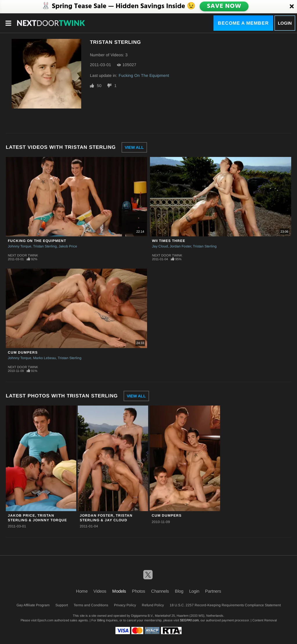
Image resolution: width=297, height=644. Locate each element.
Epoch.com (45, 620)
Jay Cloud (160, 246)
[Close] (292, 7)
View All (134, 147)
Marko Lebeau (45, 358)
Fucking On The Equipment (144, 75)
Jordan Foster (180, 246)
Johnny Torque (20, 246)
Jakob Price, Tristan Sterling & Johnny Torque (37, 518)
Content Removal (265, 620)
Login (285, 23)
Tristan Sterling (45, 246)
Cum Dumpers (23, 352)
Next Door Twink (23, 255)
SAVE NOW (224, 6)
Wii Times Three (169, 241)
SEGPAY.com (189, 620)
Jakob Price (68, 246)
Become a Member (243, 23)
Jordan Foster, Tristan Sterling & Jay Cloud (106, 518)
